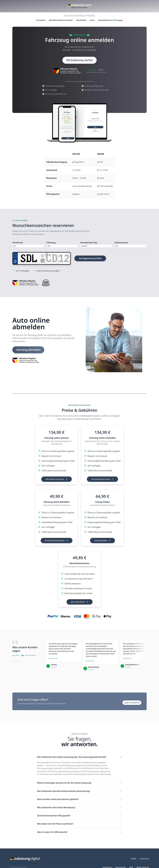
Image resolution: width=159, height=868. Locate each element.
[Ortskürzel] (29, 258)
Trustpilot (54, 667)
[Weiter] (19, 661)
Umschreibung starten (102, 479)
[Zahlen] (64, 258)
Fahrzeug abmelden (30, 350)
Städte (134, 859)
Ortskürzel (18, 243)
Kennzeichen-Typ (89, 243)
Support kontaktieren (132, 703)
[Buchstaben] (52, 258)
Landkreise (144, 859)
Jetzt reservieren (80, 602)
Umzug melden (103, 541)
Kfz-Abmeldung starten (56, 541)
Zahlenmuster (121, 243)
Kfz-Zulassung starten (79, 60)
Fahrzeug (51, 243)
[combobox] (28, 246)
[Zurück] (14, 661)
